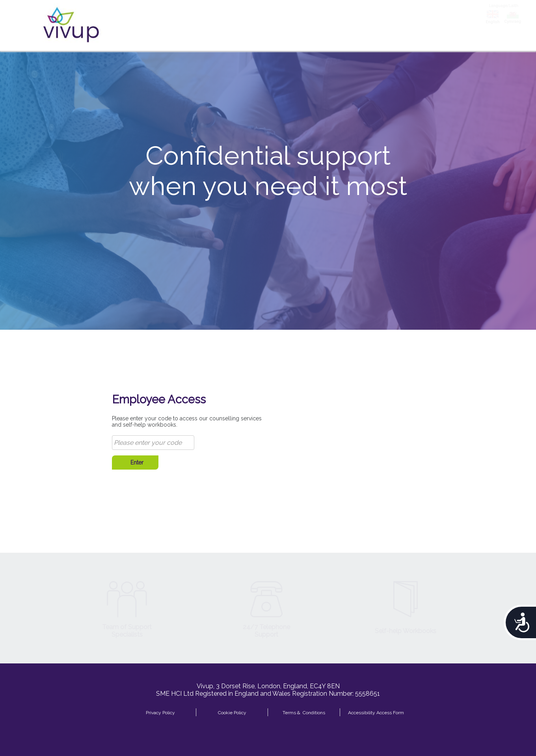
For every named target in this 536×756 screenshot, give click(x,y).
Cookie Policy (232, 712)
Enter (135, 463)
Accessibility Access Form (376, 712)
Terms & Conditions (304, 712)
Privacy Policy (160, 712)
